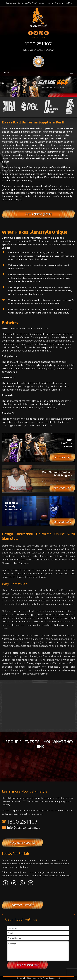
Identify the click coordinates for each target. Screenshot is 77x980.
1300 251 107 (38, 44)
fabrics (65, 337)
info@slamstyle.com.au (24, 828)
